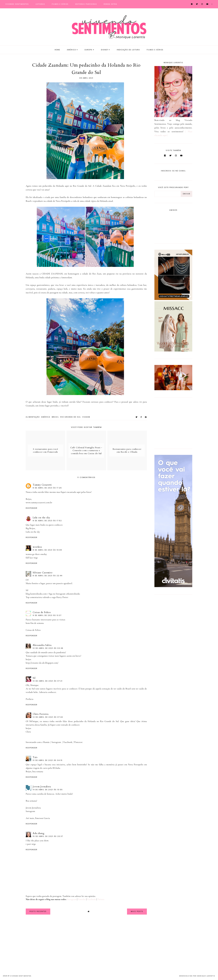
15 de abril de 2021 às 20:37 (48, 836)
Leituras (40, 4)
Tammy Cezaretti (42, 485)
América (71, 50)
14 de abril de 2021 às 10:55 (48, 790)
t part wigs (31, 844)
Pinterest (78, 742)
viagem (86, 417)
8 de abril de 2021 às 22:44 (48, 576)
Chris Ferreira (41, 714)
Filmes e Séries (60, 4)
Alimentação (33, 417)
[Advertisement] (173, 423)
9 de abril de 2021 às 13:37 (47, 615)
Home (57, 50)
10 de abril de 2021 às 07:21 (48, 681)
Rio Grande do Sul (71, 417)
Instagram (56, 742)
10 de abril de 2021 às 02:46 (48, 648)
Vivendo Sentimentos (17, 4)
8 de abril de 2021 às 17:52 (47, 521)
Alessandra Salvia (42, 645)
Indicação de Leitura (128, 50)
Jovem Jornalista (42, 787)
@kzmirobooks (73, 594)
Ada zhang (39, 833)
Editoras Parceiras (86, 4)
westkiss (37, 547)
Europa (88, 50)
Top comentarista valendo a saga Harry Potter (47, 597)
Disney (105, 50)
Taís (35, 757)
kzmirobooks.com (38, 594)
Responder (32, 508)
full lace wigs (32, 558)
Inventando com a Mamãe (38, 742)
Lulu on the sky (41, 518)
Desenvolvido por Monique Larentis (197, 976)
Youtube (82, 899)
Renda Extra (110, 4)
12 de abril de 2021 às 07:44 (48, 717)
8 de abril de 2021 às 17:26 (47, 488)
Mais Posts (137, 911)
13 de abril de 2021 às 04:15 (48, 760)
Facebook (68, 742)
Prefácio (30, 699)
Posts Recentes (38, 911)
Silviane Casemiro (43, 573)
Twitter (101, 899)
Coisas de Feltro (42, 612)
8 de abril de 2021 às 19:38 (47, 550)
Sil (34, 678)
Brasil (55, 417)
